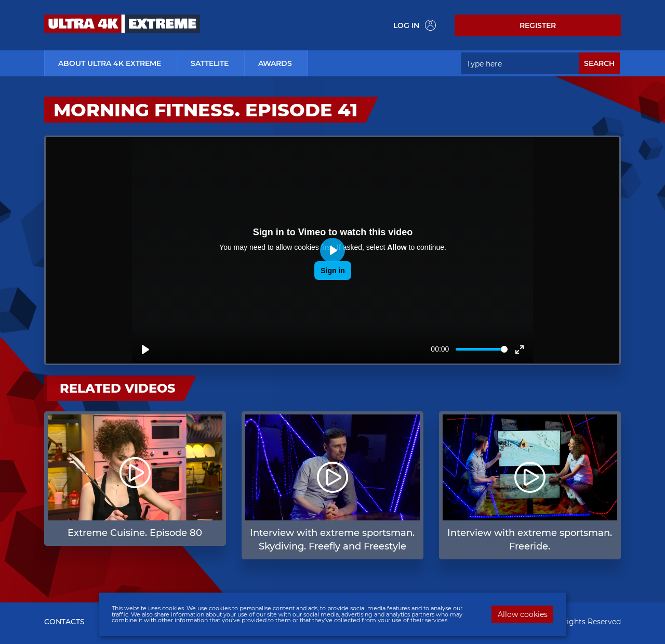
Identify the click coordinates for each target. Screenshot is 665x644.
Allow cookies (523, 614)
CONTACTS (64, 622)
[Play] (145, 350)
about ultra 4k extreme (110, 63)
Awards (275, 63)
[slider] (482, 349)
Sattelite (210, 63)
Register (538, 25)
